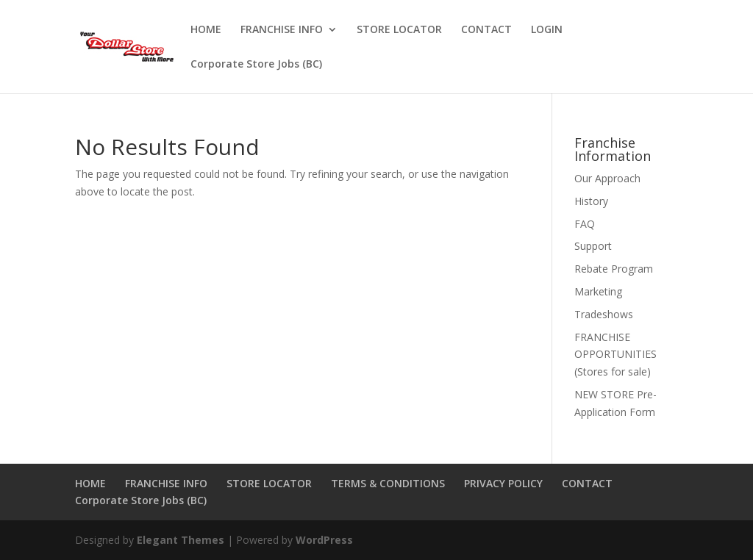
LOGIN (547, 30)
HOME (206, 30)
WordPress (324, 540)
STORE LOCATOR (399, 30)
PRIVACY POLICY (503, 483)
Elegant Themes (181, 540)
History (591, 201)
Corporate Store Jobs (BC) (256, 65)
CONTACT (486, 30)
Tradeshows (604, 314)
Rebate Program (614, 269)
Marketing (598, 291)
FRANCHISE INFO (282, 30)
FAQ (585, 224)
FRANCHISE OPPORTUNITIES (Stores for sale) (615, 355)
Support (593, 246)
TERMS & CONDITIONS (388, 483)
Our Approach (607, 178)
